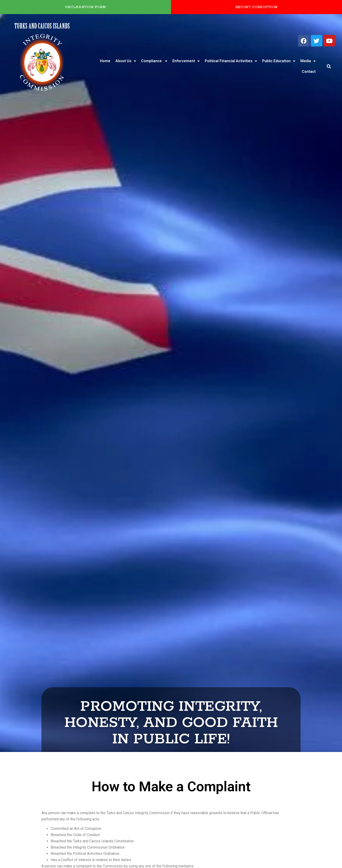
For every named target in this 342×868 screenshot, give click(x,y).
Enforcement (186, 61)
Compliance (154, 61)
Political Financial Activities (231, 61)
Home (105, 61)
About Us (126, 61)
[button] (329, 66)
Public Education (279, 61)
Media (308, 61)
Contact (309, 72)
